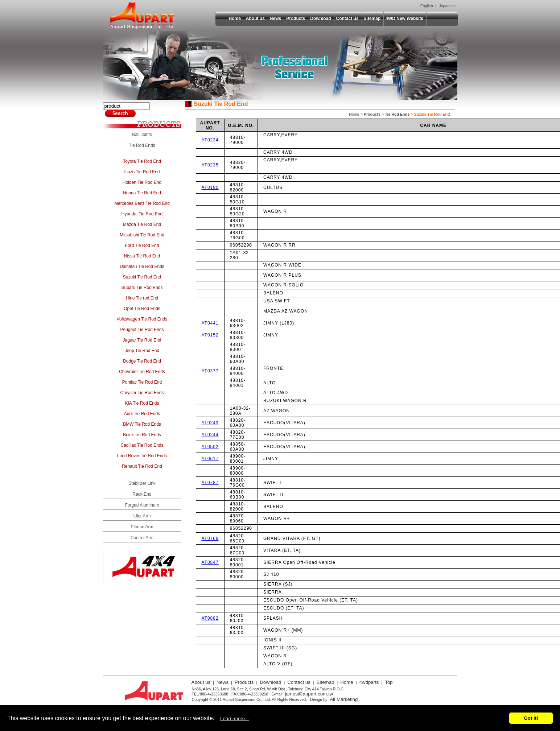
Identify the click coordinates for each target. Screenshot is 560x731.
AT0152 (210, 335)
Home (235, 18)
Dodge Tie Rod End (142, 361)
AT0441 (210, 323)
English (427, 6)
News (275, 18)
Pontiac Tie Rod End (142, 382)
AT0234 (210, 140)
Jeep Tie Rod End (142, 351)
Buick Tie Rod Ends (142, 435)
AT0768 (210, 538)
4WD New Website (404, 18)
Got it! (531, 718)
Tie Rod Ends (142, 145)
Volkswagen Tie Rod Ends (142, 319)
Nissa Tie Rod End (142, 256)
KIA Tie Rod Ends (142, 403)
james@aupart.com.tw (309, 694)
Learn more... (234, 718)
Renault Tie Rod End (142, 466)
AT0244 (210, 435)
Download (320, 18)
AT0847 (210, 562)
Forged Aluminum (142, 505)
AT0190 (210, 187)
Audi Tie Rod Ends (142, 414)
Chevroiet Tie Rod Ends (142, 372)
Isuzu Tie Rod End (142, 172)
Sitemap (372, 18)
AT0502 (210, 447)
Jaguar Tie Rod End (142, 340)
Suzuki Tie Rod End (142, 277)
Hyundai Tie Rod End (142, 214)
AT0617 (210, 459)
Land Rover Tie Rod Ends (142, 456)
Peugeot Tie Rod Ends (142, 330)
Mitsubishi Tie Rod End (142, 235)
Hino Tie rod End (142, 298)
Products (296, 18)
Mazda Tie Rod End (142, 224)
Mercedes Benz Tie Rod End (142, 203)
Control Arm (142, 538)
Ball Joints (142, 135)
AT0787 (210, 483)
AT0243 (210, 423)
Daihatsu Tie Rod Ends (142, 267)
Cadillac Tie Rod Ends (142, 445)
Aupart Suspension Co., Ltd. (143, 16)
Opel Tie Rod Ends (142, 309)
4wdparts (369, 682)
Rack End (142, 494)
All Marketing (344, 699)
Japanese (447, 6)
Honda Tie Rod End (142, 193)
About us (255, 18)
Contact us (347, 18)
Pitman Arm (142, 527)
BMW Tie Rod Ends (142, 424)
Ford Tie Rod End (142, 245)
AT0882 (210, 618)
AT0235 (210, 165)
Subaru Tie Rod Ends (142, 288)
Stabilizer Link (142, 483)
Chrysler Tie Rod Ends (142, 393)
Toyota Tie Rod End (142, 161)
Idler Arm (142, 516)
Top (389, 682)
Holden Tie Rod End (142, 182)
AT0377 (210, 371)
